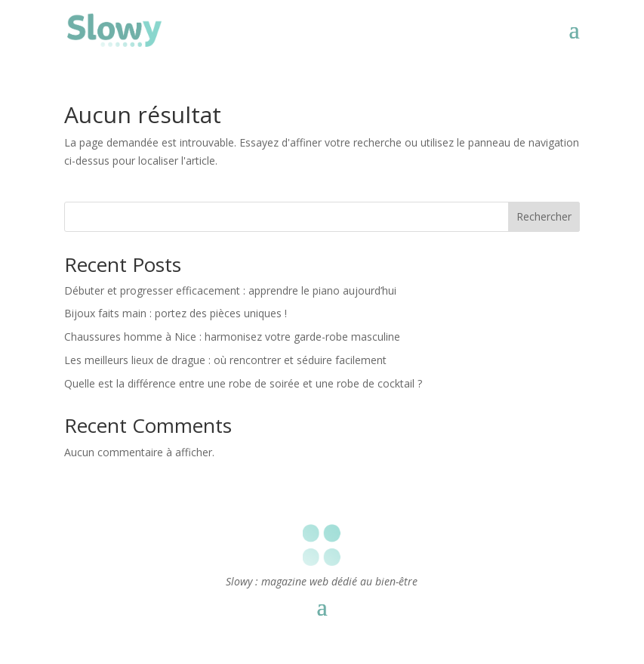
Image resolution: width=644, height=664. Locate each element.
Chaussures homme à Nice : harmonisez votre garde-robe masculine (232, 337)
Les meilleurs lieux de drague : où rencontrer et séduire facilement (225, 360)
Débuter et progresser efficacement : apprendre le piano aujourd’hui (230, 290)
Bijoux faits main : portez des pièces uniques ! (176, 313)
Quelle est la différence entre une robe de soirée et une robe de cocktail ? (243, 383)
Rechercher (544, 216)
